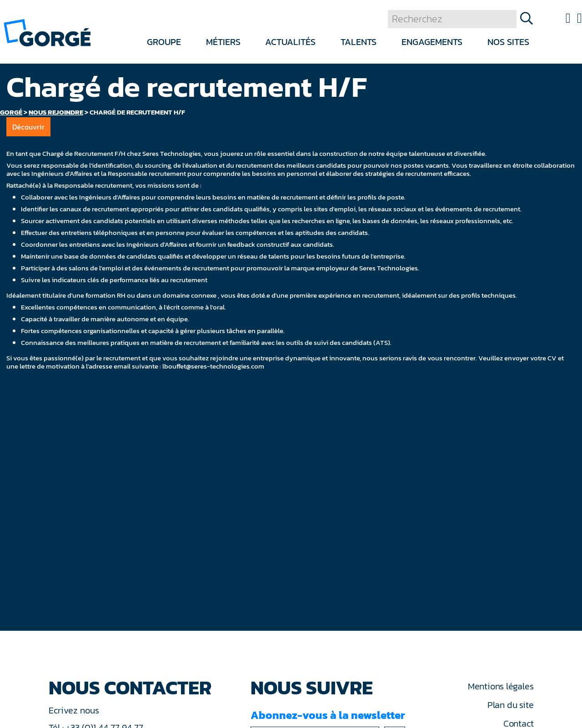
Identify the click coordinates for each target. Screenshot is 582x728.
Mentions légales (501, 686)
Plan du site (510, 705)
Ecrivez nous (75, 710)
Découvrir (28, 127)
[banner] (47, 32)
